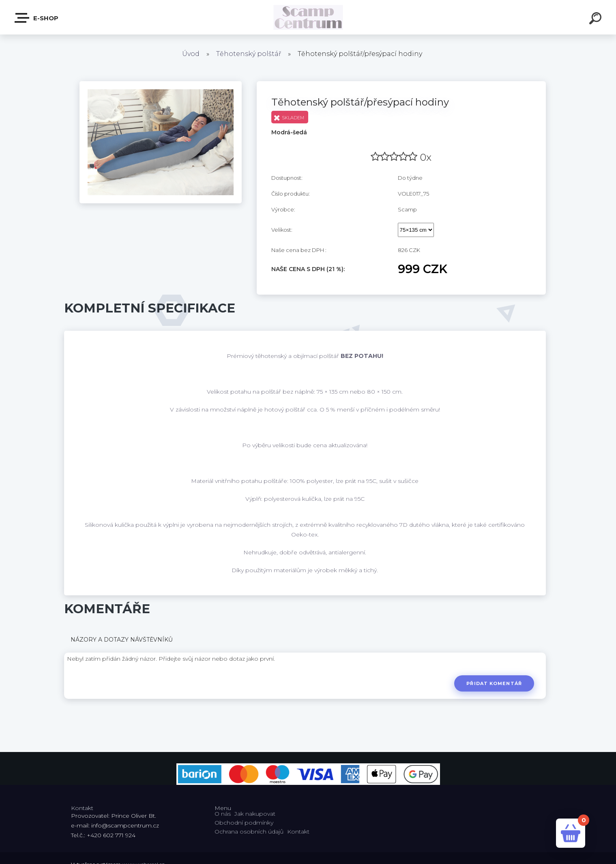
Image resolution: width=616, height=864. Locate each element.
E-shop (37, 18)
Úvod (191, 54)
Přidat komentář (494, 683)
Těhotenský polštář (249, 54)
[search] (597, 19)
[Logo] (308, 17)
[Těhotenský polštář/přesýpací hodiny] (161, 84)
